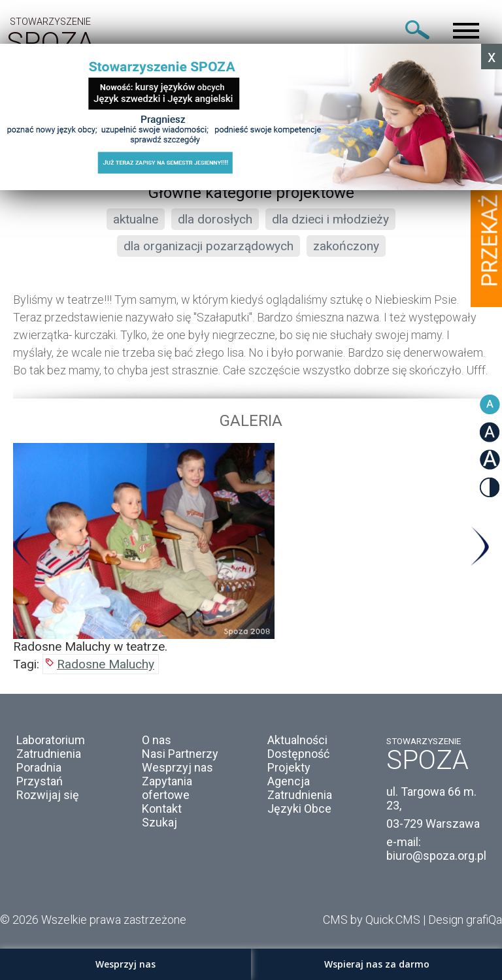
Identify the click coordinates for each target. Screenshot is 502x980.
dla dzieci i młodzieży (330, 219)
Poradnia (39, 767)
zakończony (346, 246)
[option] (251, 548)
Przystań (40, 781)
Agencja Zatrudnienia (300, 788)
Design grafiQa (465, 920)
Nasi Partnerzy (180, 754)
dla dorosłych (215, 219)
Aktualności (297, 740)
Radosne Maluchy (106, 664)
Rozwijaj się (48, 795)
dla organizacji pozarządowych (209, 246)
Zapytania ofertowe (167, 788)
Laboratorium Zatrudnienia (51, 747)
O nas (157, 740)
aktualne (136, 219)
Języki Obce (299, 808)
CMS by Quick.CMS (372, 920)
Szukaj (159, 822)
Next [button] (479, 547)
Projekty (289, 767)
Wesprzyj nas (177, 767)
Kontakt (162, 808)
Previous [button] (23, 547)
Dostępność (298, 754)
